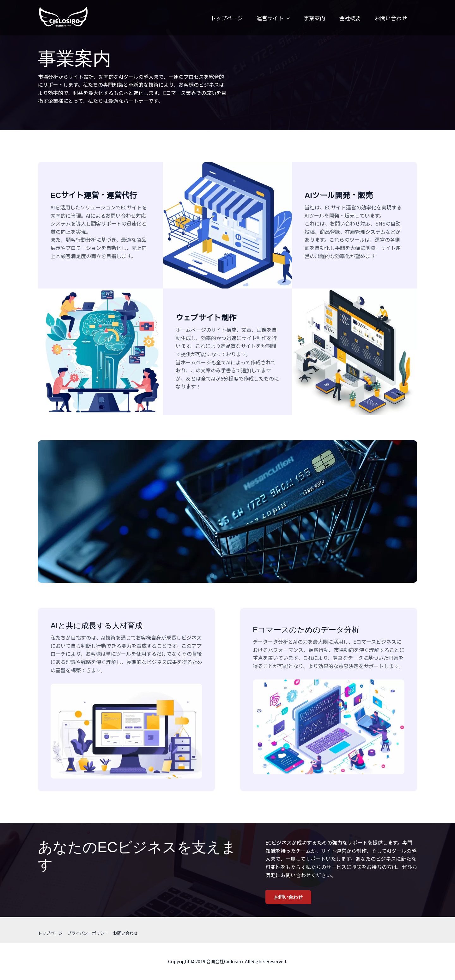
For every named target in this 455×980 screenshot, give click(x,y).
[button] (276, 18)
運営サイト (262, 18)
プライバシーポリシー (91, 933)
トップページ (214, 18)
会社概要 (343, 18)
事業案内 (305, 18)
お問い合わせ (385, 18)
